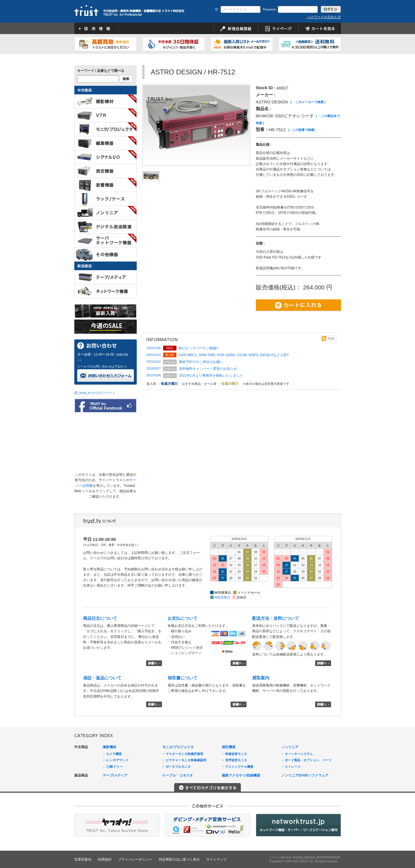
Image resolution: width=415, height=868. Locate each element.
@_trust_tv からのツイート (95, 393)
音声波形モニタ (236, 760)
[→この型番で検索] (302, 130)
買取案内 (261, 678)
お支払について (183, 618)
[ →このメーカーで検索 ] (308, 102)
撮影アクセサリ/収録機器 (241, 775)
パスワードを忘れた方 (324, 17)
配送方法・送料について (276, 618)
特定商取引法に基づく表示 (179, 859)
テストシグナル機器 (239, 767)
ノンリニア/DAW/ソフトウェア (305, 775)
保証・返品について (102, 678)
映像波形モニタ (236, 754)
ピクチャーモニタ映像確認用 (186, 760)
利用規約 (105, 859)
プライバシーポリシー (135, 859)
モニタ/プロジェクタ (178, 747)
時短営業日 (222, 597)
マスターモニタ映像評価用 (184, 754)
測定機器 (229, 747)
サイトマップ (216, 859)
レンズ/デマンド (117, 760)
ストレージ (293, 767)
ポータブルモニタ (178, 767)
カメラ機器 (114, 754)
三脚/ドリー (114, 767)
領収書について (183, 678)
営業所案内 (83, 859)
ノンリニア (290, 747)
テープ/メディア (115, 775)
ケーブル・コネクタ (178, 775)
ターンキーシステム (299, 754)
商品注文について (100, 618)
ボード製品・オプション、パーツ (308, 760)
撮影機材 (109, 747)
